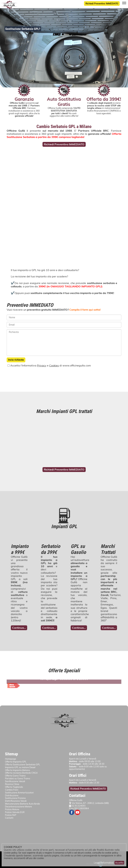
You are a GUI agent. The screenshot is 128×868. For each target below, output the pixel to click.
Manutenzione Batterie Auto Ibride (22, 804)
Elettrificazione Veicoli (16, 801)
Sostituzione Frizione (15, 798)
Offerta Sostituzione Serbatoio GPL (22, 764)
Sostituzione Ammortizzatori (19, 793)
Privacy (42, 365)
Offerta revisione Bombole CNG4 (21, 773)
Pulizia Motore (12, 809)
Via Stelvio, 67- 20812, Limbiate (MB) (90, 803)
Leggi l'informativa (104, 863)
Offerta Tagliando (14, 787)
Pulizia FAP (11, 815)
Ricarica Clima (12, 784)
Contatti (9, 818)
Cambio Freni (12, 790)
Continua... (19, 628)
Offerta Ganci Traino (15, 776)
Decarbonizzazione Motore (18, 807)
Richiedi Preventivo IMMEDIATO (102, 3)
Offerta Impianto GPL (16, 762)
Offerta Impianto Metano (17, 770)
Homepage (10, 759)
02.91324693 (77, 806)
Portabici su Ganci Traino (17, 778)
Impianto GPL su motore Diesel (20, 767)
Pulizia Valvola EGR (15, 812)
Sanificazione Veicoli (15, 781)
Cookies (54, 365)
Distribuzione (12, 795)
